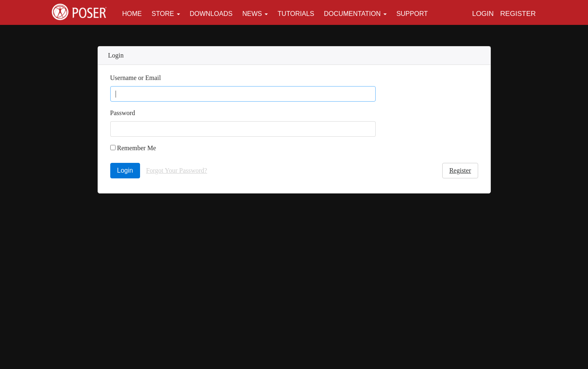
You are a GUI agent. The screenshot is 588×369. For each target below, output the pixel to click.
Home (132, 14)
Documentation (352, 14)
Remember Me (133, 148)
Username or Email (136, 78)
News (252, 14)
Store (163, 14)
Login (483, 14)
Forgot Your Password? (177, 170)
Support (412, 14)
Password (123, 113)
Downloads (211, 14)
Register (518, 14)
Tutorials (296, 14)
